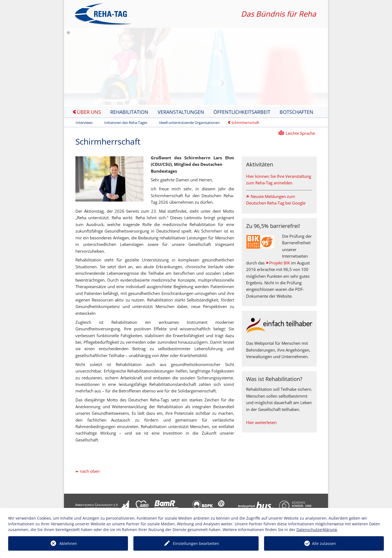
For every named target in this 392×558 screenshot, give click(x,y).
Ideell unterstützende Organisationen (189, 123)
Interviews (84, 123)
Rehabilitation (129, 112)
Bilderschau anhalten (69, 35)
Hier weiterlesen (261, 422)
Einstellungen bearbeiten (196, 543)
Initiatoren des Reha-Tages (126, 123)
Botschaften (296, 112)
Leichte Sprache (300, 133)
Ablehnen (68, 543)
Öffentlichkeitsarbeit (242, 112)
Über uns (89, 112)
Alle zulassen (324, 543)
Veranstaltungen (181, 112)
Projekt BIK (280, 263)
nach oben (90, 471)
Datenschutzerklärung (317, 530)
